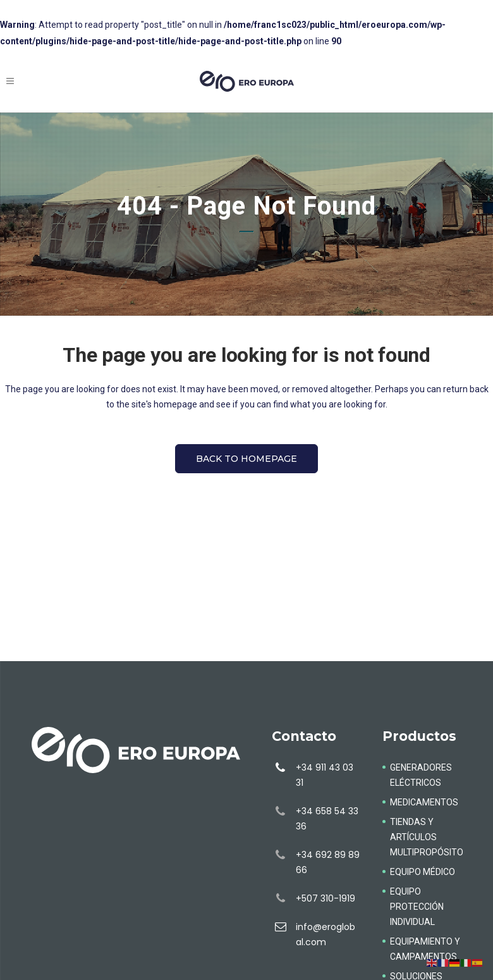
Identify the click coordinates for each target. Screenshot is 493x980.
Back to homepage (246, 459)
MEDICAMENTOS (424, 802)
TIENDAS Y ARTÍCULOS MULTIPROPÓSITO (427, 837)
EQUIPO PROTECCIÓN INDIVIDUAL (417, 907)
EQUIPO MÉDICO (423, 872)
